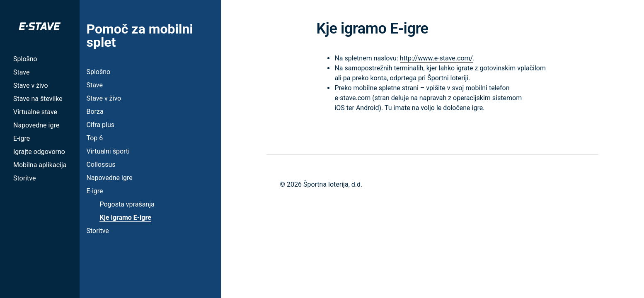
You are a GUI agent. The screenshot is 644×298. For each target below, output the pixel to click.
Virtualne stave (35, 112)
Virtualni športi (108, 151)
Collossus (101, 165)
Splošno (25, 59)
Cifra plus (100, 125)
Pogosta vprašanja (127, 204)
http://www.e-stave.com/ (436, 58)
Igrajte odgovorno (39, 152)
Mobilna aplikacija (40, 165)
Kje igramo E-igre (125, 217)
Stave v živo (31, 85)
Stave (21, 72)
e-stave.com (352, 98)
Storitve (24, 178)
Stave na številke (38, 99)
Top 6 (94, 138)
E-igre (22, 138)
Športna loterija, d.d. (333, 184)
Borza (95, 112)
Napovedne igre (36, 125)
